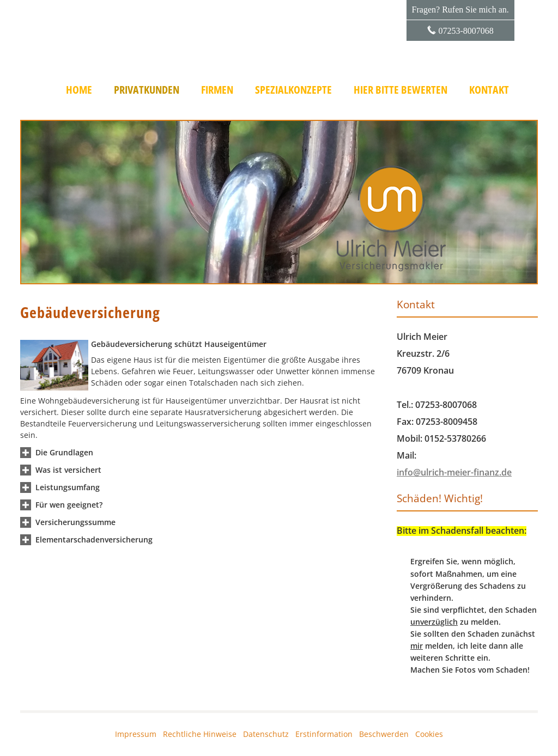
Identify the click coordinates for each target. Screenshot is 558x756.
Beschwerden (384, 734)
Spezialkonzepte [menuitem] (293, 90)
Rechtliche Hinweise (200, 734)
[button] (64, 452)
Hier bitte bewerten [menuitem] (401, 90)
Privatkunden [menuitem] (147, 90)
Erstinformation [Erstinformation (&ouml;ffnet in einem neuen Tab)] (324, 734)
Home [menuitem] (79, 90)
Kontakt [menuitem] (489, 90)
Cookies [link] (429, 734)
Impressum (136, 734)
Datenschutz (266, 734)
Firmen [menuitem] (217, 90)
